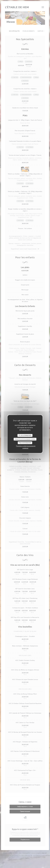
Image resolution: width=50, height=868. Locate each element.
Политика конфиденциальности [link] (26, 446)
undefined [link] (25, 448)
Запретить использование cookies (25, 439)
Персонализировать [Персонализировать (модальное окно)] (25, 443)
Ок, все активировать (25, 435)
